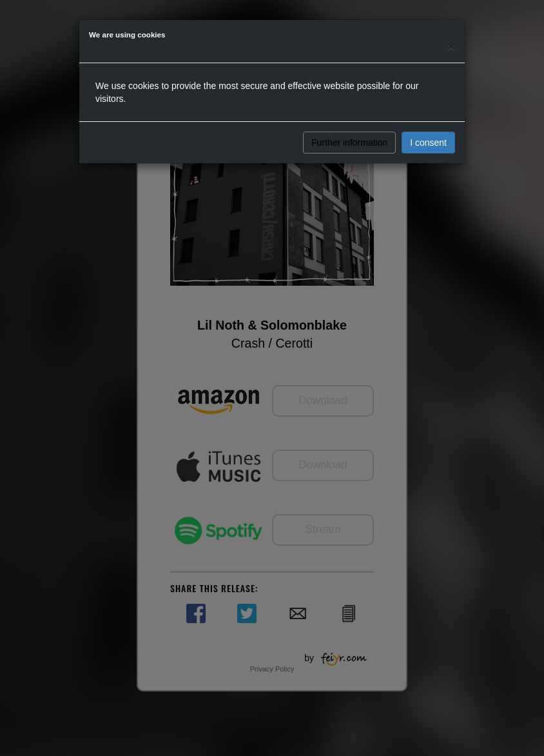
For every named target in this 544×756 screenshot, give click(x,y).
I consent (428, 143)
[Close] (451, 46)
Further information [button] (349, 143)
